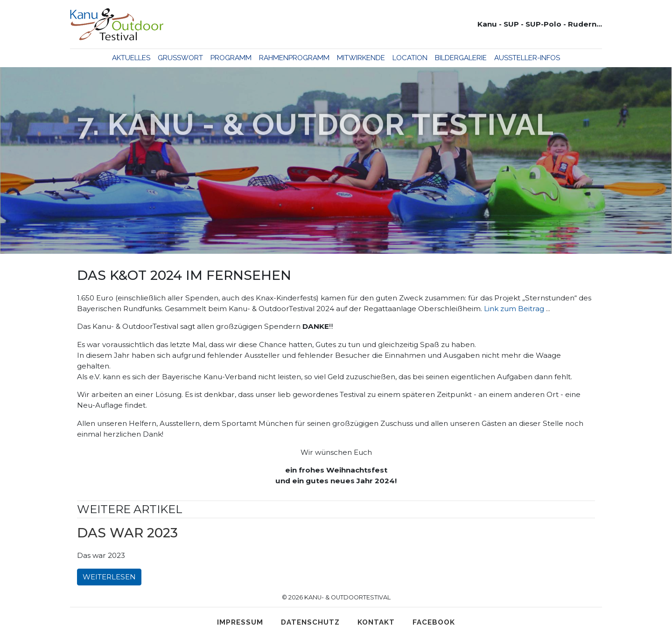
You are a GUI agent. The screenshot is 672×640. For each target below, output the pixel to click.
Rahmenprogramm (294, 58)
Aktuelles (131, 58)
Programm (231, 58)
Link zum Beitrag (514, 309)
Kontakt (376, 622)
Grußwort (180, 58)
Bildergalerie (461, 58)
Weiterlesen (109, 577)
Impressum (240, 622)
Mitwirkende (361, 58)
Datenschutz (310, 622)
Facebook (434, 622)
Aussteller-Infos (527, 58)
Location (410, 58)
